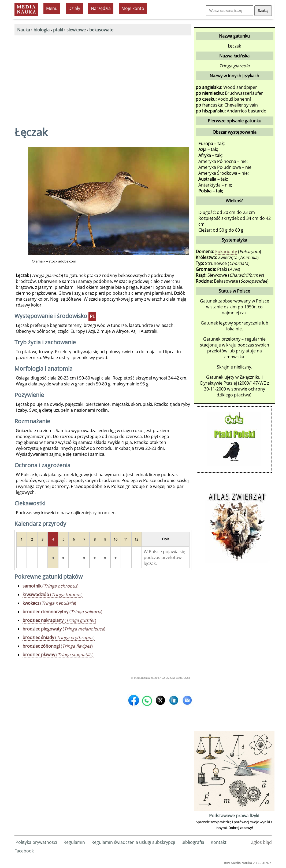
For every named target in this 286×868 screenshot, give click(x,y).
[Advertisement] (103, 76)
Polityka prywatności (36, 842)
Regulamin (74, 842)
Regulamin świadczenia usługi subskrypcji (133, 842)
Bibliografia (193, 842)
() (51, 586)
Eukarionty (226, 251)
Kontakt (219, 842)
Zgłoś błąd (261, 842)
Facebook (24, 851)
